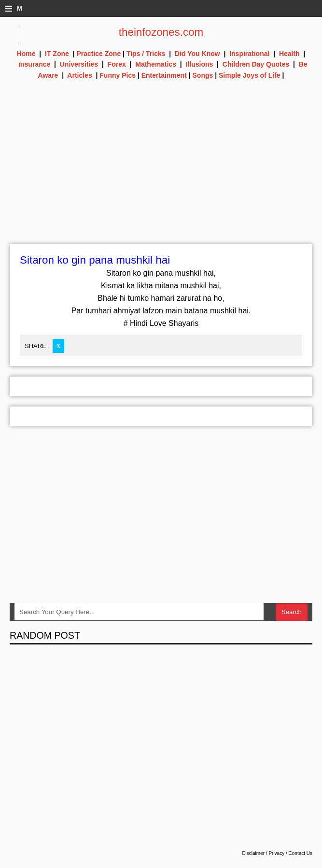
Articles (79, 75)
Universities (79, 64)
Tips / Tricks (146, 54)
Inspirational (249, 54)
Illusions (200, 64)
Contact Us (301, 853)
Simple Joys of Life (250, 75)
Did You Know (197, 54)
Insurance (34, 64)
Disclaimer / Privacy (263, 853)
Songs (203, 75)
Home (26, 54)
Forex (117, 64)
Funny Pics (118, 75)
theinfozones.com (161, 32)
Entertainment (164, 75)
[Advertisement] (161, 176)
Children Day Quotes (256, 64)
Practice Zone (98, 54)
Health (289, 54)
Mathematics (156, 64)
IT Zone (57, 54)
